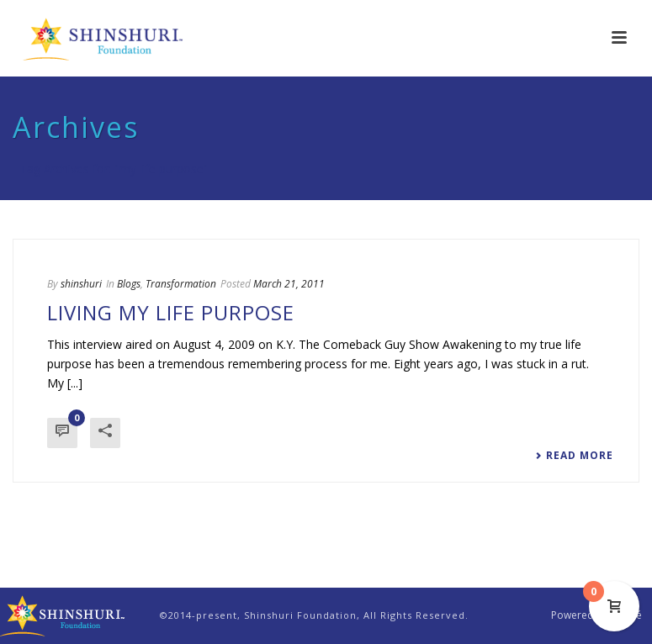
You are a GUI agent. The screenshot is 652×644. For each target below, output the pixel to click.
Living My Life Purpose (171, 312)
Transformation (181, 284)
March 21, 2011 (289, 284)
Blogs (129, 284)
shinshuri (81, 284)
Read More (574, 456)
